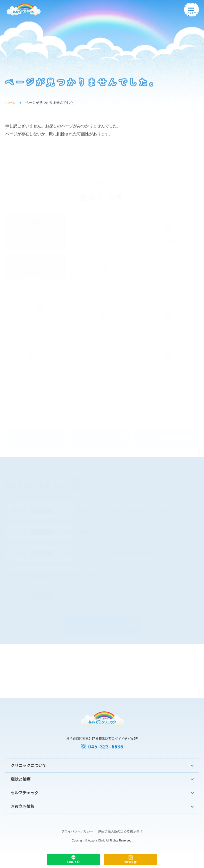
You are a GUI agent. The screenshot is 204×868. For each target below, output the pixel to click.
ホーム (10, 105)
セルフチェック (25, 793)
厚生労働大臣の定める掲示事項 (120, 831)
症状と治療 (21, 779)
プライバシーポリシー (77, 831)
